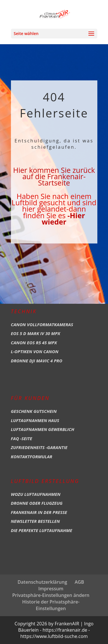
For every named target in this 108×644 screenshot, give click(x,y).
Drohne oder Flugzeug (37, 503)
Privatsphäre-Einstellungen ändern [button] (51, 595)
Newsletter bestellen (35, 521)
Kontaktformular (32, 457)
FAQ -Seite (22, 438)
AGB (79, 582)
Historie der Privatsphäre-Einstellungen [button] (51, 605)
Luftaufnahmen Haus (35, 420)
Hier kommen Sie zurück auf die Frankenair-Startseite (54, 176)
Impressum (51, 589)
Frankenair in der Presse (39, 512)
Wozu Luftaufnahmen (36, 494)
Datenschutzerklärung (42, 582)
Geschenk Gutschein (34, 411)
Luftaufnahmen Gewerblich (43, 429)
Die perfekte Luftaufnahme (42, 530)
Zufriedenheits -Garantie (39, 447)
